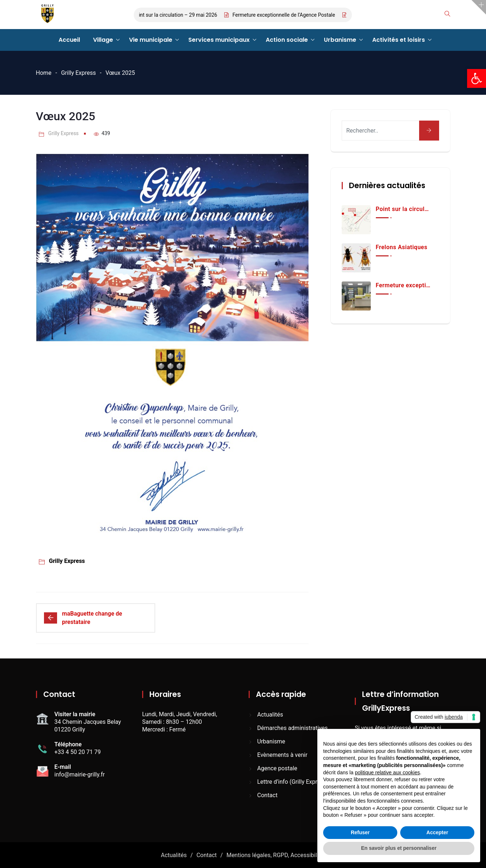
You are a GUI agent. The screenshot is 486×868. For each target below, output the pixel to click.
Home (44, 73)
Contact (268, 795)
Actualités (270, 715)
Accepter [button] (437, 832)
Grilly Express (79, 73)
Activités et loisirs (399, 40)
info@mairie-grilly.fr (80, 774)
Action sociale (287, 40)
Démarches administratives (293, 728)
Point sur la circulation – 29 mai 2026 (178, 15)
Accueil (69, 40)
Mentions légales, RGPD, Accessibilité (275, 855)
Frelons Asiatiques (402, 247)
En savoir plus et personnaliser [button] (399, 848)
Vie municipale (151, 40)
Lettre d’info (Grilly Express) (293, 782)
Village (103, 40)
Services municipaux (219, 40)
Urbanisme (340, 40)
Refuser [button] (360, 832)
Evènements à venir (282, 755)
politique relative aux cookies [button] (387, 772)
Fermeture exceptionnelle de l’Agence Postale (286, 15)
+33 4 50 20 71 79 (78, 752)
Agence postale (277, 768)
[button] (477, 78)
